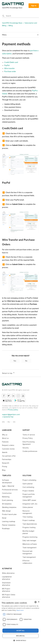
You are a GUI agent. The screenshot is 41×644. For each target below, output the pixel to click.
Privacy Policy (28, 438)
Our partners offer (9, 456)
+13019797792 (8, 417)
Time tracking (27, 517)
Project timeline (28, 491)
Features (5, 442)
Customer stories (8, 449)
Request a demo (8, 445)
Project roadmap (29, 520)
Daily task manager (29, 540)
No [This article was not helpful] (26, 361)
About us (5, 438)
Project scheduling (29, 480)
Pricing (5, 466)
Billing (11, 26)
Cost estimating (28, 487)
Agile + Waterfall (8, 486)
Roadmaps (6, 528)
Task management (29, 557)
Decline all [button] (21, 636)
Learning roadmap (9, 521)
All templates (7, 504)
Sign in (34, 6)
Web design (6, 511)
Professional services (10, 490)
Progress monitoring (30, 537)
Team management (30, 548)
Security (26, 448)
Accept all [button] (21, 631)
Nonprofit (6, 463)
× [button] (39, 602)
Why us (5, 435)
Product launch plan (9, 514)
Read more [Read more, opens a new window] (20, 610)
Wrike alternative (8, 573)
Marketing (6, 497)
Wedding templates (9, 507)
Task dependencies (30, 524)
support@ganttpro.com (11, 414)
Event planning (7, 500)
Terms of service (29, 435)
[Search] (21, 16)
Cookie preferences (30, 451)
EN (3, 422)
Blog (4, 470)
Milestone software (30, 544)
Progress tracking (29, 527)
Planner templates (9, 525)
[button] (21, 640)
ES (14, 422)
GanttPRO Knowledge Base (12, 23)
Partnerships (7, 459)
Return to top (8, 373)
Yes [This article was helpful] (15, 361)
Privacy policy (13, 410)
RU (9, 422)
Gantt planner (28, 484)
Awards (5, 452)
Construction (7, 493)
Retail (4, 518)
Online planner (28, 507)
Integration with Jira (30, 504)
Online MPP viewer (29, 500)
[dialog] (20, 622)
